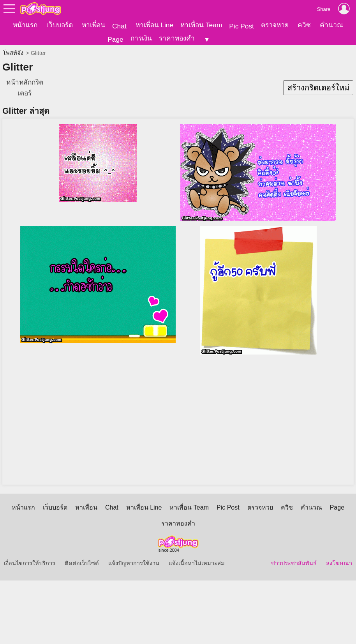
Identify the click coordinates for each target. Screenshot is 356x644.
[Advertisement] (181, 417)
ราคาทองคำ (177, 38)
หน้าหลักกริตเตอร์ (25, 82)
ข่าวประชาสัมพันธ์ (294, 558)
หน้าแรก (25, 25)
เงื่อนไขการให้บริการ (30, 558)
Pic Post (241, 26)
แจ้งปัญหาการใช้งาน (134, 558)
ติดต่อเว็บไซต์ (82, 558)
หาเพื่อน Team (201, 25)
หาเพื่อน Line (155, 25)
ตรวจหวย (275, 25)
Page (115, 39)
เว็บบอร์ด (60, 25)
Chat (119, 26)
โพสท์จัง (13, 47)
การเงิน (141, 38)
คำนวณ (331, 25)
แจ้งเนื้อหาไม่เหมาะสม (197, 558)
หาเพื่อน (93, 25)
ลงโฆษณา (339, 558)
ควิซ (304, 25)
